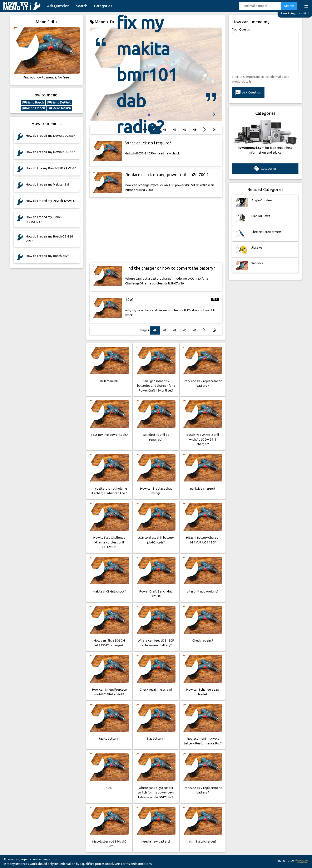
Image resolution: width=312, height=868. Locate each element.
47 (175, 330)
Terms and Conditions (136, 864)
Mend (33, 102)
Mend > (100, 22)
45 (195, 330)
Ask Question (58, 6)
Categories (103, 6)
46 (185, 330)
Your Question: (243, 29)
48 (165, 330)
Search (82, 6)
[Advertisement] (156, 230)
